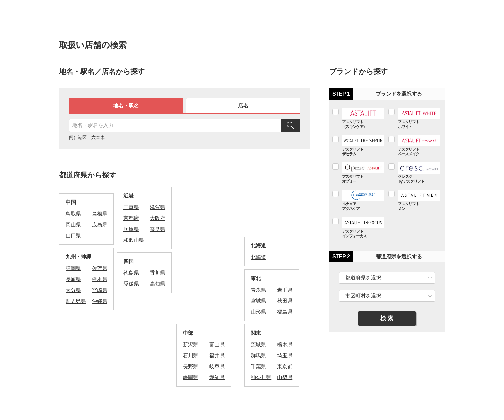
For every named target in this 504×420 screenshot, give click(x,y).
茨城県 (258, 345)
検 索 (387, 318)
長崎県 (73, 279)
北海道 (258, 257)
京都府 (131, 218)
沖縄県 (100, 301)
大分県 (73, 290)
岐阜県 (217, 366)
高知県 (157, 284)
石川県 (191, 356)
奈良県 (157, 229)
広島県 (100, 225)
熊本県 (100, 279)
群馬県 (258, 356)
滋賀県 (157, 207)
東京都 (285, 366)
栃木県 (285, 345)
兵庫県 (131, 229)
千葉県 (258, 366)
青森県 (258, 290)
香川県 (157, 273)
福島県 (285, 312)
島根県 (100, 214)
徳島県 (131, 273)
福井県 (217, 356)
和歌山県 (134, 240)
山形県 (258, 312)
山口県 (73, 236)
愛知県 (217, 377)
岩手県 (285, 290)
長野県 (191, 366)
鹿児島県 (76, 301)
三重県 (131, 207)
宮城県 (258, 301)
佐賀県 (100, 268)
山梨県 (285, 377)
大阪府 (157, 218)
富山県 (217, 345)
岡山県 (73, 225)
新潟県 (191, 345)
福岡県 (73, 268)
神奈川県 (261, 377)
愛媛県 (131, 284)
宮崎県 (100, 290)
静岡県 (191, 377)
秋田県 (285, 301)
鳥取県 (73, 214)
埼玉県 (285, 356)
